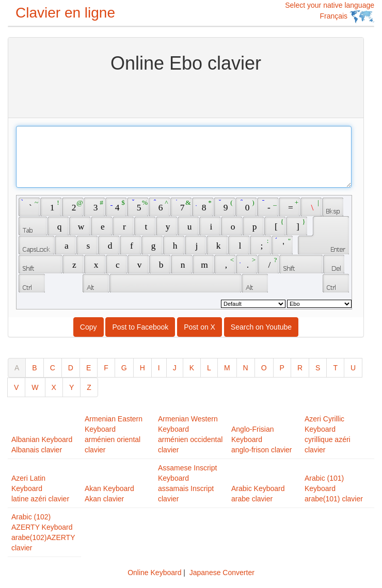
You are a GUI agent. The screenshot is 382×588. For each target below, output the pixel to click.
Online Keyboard (154, 573)
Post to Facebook (140, 327)
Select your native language (330, 12)
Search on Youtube (261, 327)
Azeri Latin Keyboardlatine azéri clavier (40, 488)
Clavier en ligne (65, 13)
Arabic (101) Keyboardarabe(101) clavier (334, 488)
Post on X (200, 327)
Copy (89, 327)
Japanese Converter (222, 573)
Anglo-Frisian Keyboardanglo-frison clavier (262, 439)
